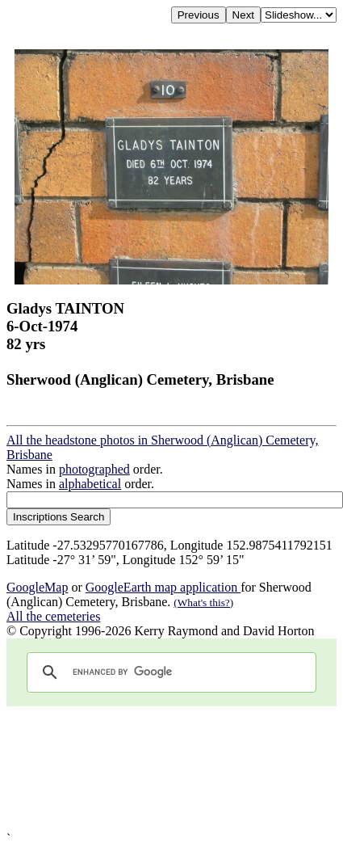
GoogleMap (37, 587)
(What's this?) (203, 603)
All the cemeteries (53, 616)
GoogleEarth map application (163, 587)
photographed (94, 469)
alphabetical (90, 484)
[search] (169, 672)
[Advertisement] (157, 769)
